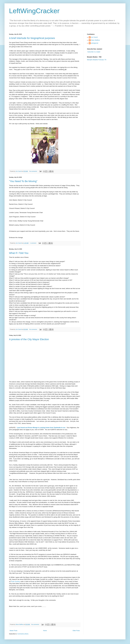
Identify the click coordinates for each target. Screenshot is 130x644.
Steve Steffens (95, 40)
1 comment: (33, 243)
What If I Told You (19, 253)
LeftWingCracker (34, 11)
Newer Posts (13, 631)
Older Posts (76, 631)
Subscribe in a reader (94, 52)
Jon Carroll (94, 37)
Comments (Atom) (23, 634)
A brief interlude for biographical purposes (32, 38)
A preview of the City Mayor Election (29, 339)
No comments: (34, 171)
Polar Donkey (16, 581)
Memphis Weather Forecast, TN (97, 60)
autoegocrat (95, 43)
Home (45, 631)
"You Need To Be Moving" (23, 181)
